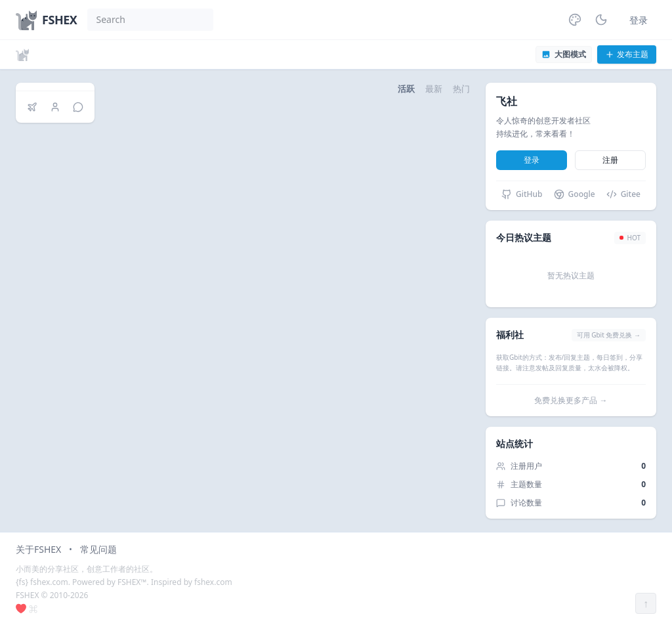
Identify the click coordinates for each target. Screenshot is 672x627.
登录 (639, 20)
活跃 (406, 89)
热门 (461, 89)
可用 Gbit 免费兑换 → (609, 335)
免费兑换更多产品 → (571, 400)
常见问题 (98, 549)
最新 (434, 89)
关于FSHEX (38, 549)
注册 (610, 160)
